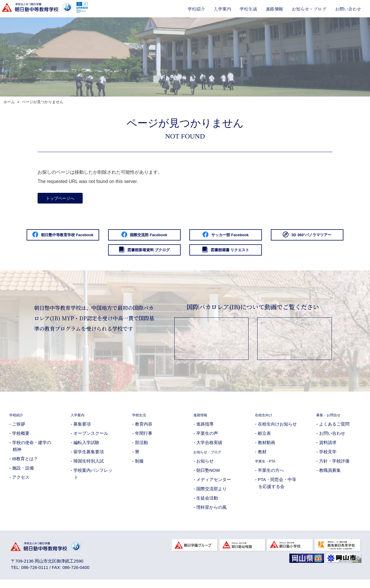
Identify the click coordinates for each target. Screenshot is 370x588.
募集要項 (82, 429)
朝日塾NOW (208, 476)
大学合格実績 (209, 448)
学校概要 (21, 439)
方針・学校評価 (334, 466)
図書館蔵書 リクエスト (291, 254)
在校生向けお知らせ (277, 429)
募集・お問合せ (331, 420)
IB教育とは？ (25, 464)
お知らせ (205, 466)
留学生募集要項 (89, 457)
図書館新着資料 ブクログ (185, 254)
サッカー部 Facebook (291, 238)
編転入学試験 (86, 448)
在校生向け (266, 420)
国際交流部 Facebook (185, 238)
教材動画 (267, 448)
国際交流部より (211, 494)
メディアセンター (214, 485)
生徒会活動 (207, 503)
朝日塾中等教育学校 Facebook (79, 238)
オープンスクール (91, 439)
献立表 (264, 439)
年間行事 (144, 439)
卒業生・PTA (268, 466)
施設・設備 (23, 473)
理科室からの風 (211, 513)
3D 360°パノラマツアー (79, 254)
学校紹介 (196, 9)
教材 (262, 457)
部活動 (141, 448)
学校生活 (248, 9)
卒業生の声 (207, 439)
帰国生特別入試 (89, 466)
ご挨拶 (19, 429)
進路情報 (274, 9)
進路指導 (205, 429)
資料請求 (328, 448)
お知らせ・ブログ (309, 9)
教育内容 (144, 429)
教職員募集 (330, 476)
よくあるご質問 (334, 429)
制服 (139, 466)
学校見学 (328, 457)
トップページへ (63, 199)
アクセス (21, 483)
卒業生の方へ (271, 476)
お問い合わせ (348, 9)
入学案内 (222, 9)
